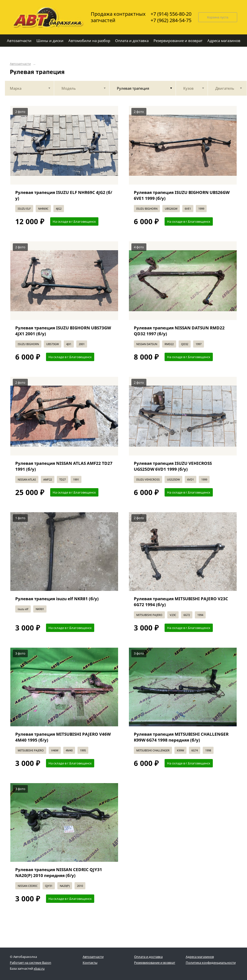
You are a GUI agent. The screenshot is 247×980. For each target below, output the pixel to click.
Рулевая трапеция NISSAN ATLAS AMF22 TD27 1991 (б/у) (64, 466)
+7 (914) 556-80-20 (171, 14)
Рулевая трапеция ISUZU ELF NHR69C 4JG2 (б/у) (64, 195)
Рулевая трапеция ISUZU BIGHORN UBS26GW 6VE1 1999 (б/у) (182, 195)
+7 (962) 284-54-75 (171, 20)
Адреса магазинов (200, 957)
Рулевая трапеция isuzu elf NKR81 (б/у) (57, 599)
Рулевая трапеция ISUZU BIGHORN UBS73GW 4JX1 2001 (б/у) (63, 331)
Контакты (90, 963)
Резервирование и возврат (155, 963)
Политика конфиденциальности (211, 963)
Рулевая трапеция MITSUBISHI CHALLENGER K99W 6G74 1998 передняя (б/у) (181, 737)
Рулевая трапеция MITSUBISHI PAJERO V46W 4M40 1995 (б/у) (63, 737)
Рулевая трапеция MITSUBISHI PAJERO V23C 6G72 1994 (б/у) (181, 602)
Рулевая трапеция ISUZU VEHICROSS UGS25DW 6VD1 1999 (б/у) (173, 466)
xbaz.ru (39, 968)
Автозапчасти (20, 64)
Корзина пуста (218, 17)
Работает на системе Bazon (31, 963)
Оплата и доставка (148, 957)
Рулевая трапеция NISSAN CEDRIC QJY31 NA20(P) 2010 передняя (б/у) (59, 872)
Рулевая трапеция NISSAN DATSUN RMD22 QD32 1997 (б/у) (179, 331)
